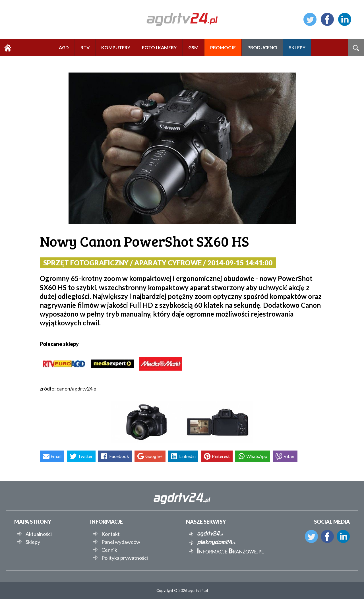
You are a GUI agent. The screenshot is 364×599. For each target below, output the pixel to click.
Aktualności (39, 534)
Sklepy (33, 542)
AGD (64, 47)
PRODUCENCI (262, 47)
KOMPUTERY (116, 47)
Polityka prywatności (125, 558)
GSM (193, 47)
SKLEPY (297, 47)
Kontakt (111, 534)
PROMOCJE (223, 47)
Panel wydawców (121, 542)
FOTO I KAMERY (159, 47)
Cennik (109, 550)
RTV (85, 47)
